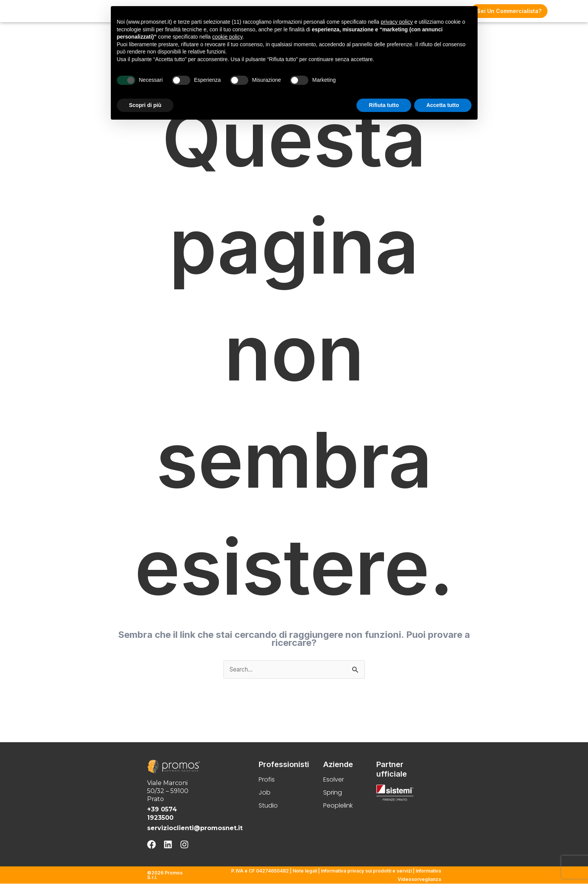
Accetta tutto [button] (443, 105)
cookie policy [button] (227, 37)
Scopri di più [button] (145, 105)
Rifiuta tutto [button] (384, 105)
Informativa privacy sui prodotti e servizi (366, 872)
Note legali (305, 872)
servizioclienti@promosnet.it (195, 828)
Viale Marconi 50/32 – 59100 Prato (168, 791)
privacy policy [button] (397, 22)
